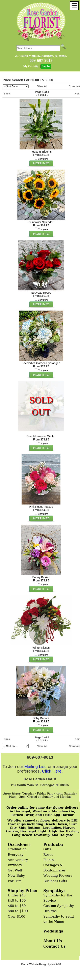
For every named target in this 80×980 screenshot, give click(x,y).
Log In (46, 66)
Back (7, 94)
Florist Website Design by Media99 (41, 964)
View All (42, 86)
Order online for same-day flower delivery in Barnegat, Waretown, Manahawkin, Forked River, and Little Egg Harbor (43, 811)
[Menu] (74, 6)
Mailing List (35, 766)
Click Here (52, 771)
